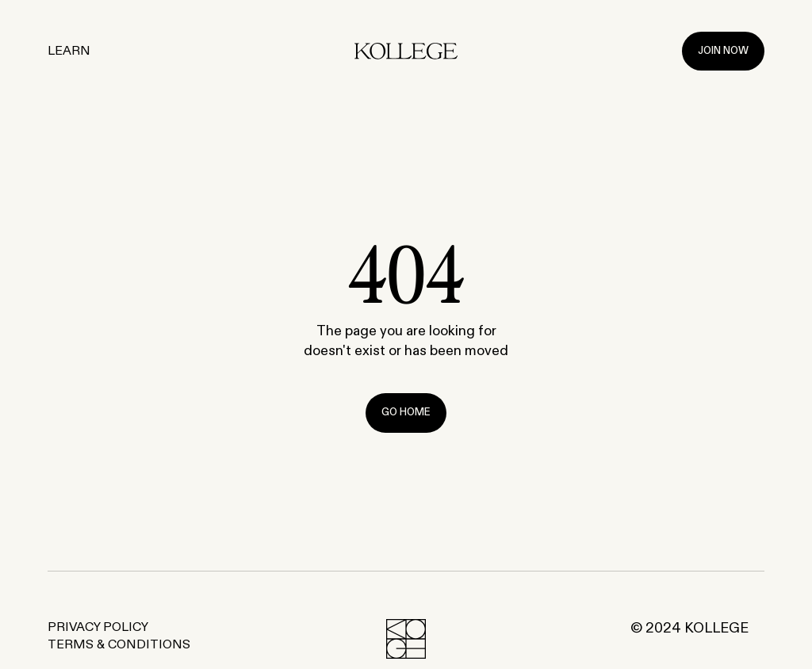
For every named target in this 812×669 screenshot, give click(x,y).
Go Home (406, 413)
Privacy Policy (98, 628)
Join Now (723, 51)
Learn (69, 52)
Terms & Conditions (119, 645)
